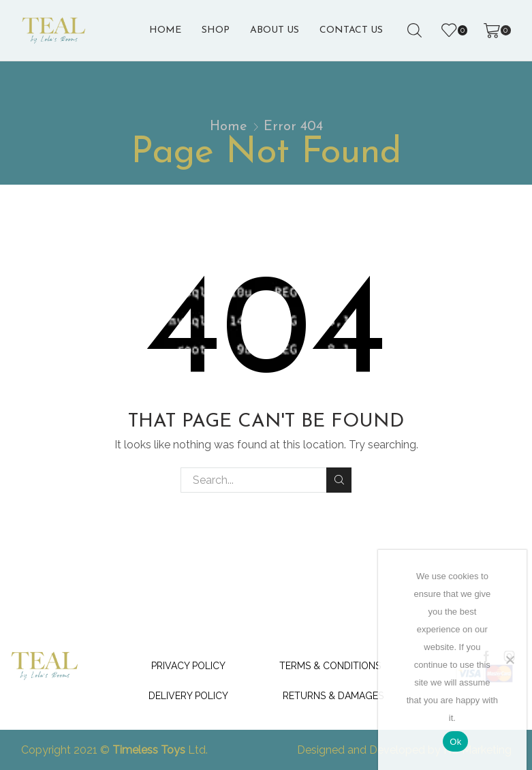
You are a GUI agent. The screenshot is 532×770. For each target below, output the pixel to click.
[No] (510, 660)
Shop (216, 30)
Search (339, 480)
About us (275, 30)
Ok (455, 742)
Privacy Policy (188, 666)
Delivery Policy (188, 696)
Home (165, 30)
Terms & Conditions (330, 666)
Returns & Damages (333, 696)
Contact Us (351, 30)
